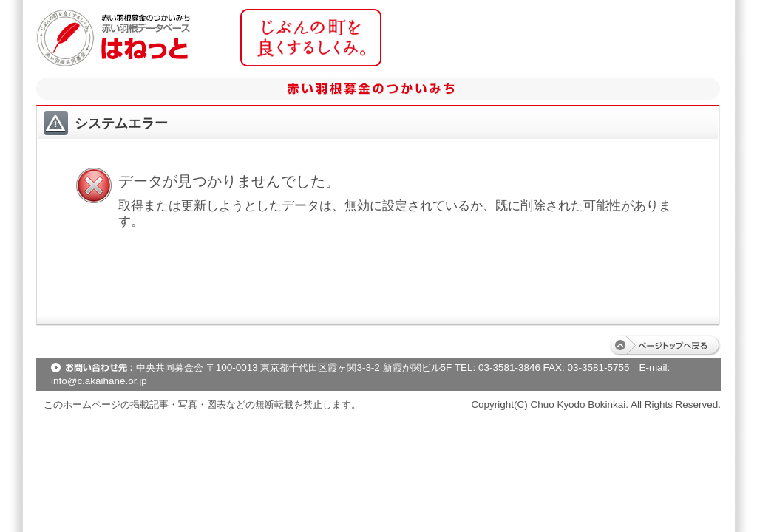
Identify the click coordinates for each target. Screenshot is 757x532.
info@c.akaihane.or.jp (99, 381)
